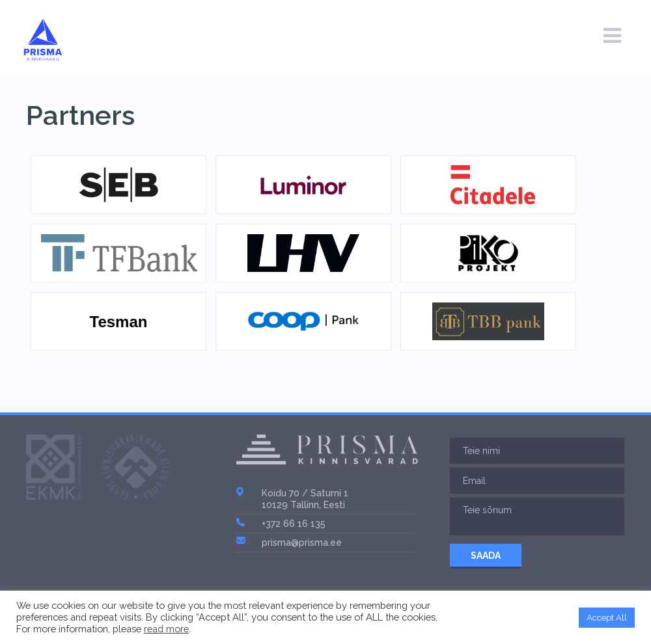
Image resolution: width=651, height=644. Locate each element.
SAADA (486, 556)
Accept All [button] (607, 618)
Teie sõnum (537, 517)
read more (166, 629)
